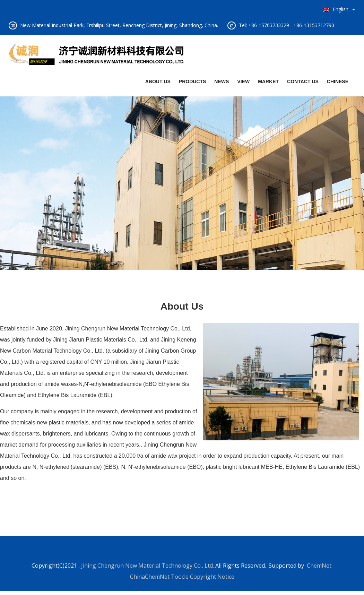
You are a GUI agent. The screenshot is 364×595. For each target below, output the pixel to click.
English (336, 9)
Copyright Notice (212, 577)
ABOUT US (158, 81)
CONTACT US (303, 81)
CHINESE (338, 81)
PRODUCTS (193, 81)
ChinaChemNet (150, 577)
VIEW (243, 81)
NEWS (222, 81)
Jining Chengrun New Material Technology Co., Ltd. (148, 566)
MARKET (268, 81)
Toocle (180, 577)
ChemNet (319, 566)
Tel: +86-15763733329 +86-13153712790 (287, 25)
